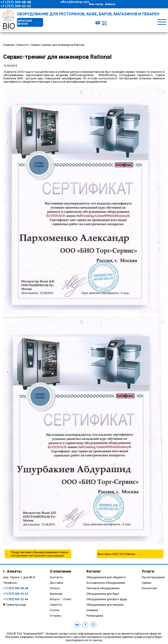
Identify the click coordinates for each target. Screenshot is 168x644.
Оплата (55, 588)
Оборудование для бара (103, 594)
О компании (60, 571)
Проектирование (153, 577)
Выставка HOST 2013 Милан (116, 554)
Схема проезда (16, 605)
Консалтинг (150, 588)
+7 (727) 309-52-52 (16, 6)
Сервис (147, 583)
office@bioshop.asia (75, 2)
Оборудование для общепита (106, 577)
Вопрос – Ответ (61, 599)
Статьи (55, 610)
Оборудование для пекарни (105, 605)
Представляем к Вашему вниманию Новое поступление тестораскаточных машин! (39, 554)
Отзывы (55, 616)
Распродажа (95, 616)
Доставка (57, 583)
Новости (56, 605)
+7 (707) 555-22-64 (16, 599)
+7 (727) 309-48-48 (16, 2)
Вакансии (56, 594)
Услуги (148, 571)
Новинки (92, 610)
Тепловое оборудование (103, 588)
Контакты (57, 577)
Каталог (94, 571)
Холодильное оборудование (106, 583)
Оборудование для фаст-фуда (107, 599)
